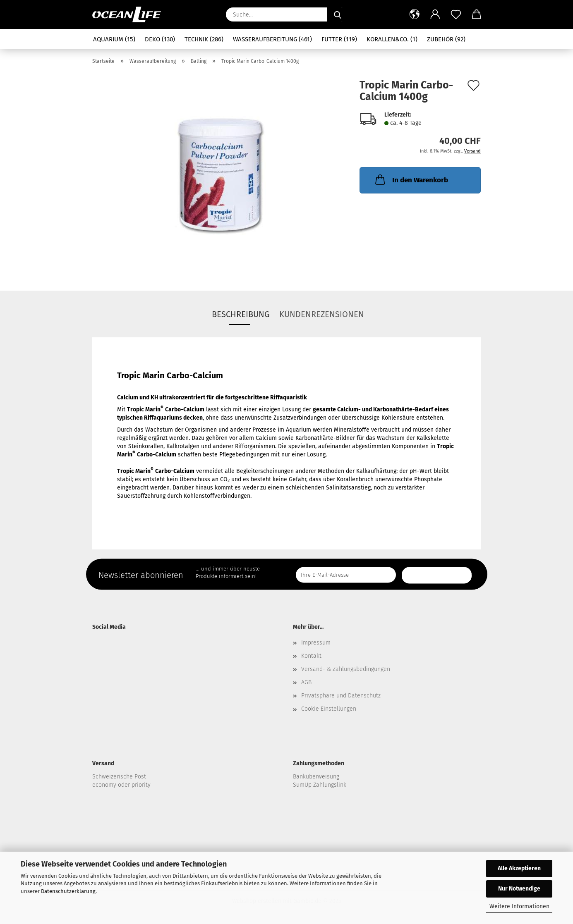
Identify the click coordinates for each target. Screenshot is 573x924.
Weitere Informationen (519, 906)
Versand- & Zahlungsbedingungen (346, 669)
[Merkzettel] (456, 14)
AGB (306, 682)
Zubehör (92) (446, 39)
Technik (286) (204, 39)
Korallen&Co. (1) (392, 39)
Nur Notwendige (519, 889)
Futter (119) (339, 39)
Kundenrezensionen (322, 314)
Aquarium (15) (114, 39)
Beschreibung (241, 314)
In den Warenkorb (411, 179)
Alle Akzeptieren (519, 868)
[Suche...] (338, 14)
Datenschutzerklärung (68, 891)
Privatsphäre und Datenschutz (341, 696)
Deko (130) (160, 39)
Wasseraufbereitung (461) (272, 39)
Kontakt (311, 656)
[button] (415, 14)
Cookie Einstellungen (329, 709)
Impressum (316, 643)
